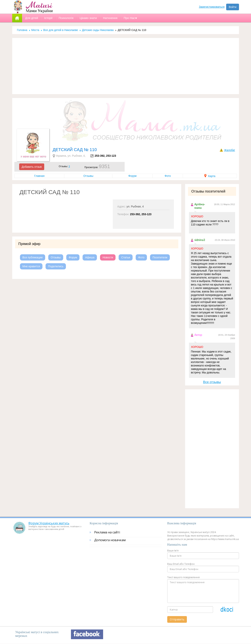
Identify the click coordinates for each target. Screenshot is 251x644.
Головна (22, 30)
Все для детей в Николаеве (61, 30)
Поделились (56, 266)
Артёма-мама (200, 206)
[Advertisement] (126, 66)
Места (35, 30)
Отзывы (88, 176)
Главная (39, 176)
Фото (168, 176)
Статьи (125, 257)
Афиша (90, 257)
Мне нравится (31, 266)
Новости (108, 257)
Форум (132, 176)
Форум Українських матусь (49, 523)
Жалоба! (229, 150)
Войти (232, 7)
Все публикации (33, 257)
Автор (198, 335)
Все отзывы (212, 382)
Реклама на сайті (107, 532)
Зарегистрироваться (212, 7)
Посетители (160, 257)
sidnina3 (200, 240)
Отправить (177, 619)
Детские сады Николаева (98, 30)
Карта (210, 176)
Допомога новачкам (110, 540)
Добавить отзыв (32, 167)
